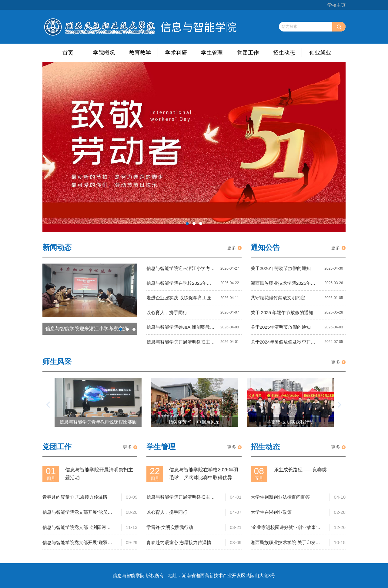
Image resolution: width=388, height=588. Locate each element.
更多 (232, 248)
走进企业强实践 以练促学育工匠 (179, 298)
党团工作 (248, 53)
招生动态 (284, 53)
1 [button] (187, 224)
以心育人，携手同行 (167, 312)
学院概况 (104, 53)
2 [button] (194, 224)
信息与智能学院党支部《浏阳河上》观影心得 (74, 528)
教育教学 (140, 53)
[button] (48, 405)
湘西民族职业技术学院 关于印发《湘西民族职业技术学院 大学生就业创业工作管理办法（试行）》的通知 (285, 543)
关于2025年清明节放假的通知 (281, 327)
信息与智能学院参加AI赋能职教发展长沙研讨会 (180, 329)
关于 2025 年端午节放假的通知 (282, 312)
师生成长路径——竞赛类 (300, 470)
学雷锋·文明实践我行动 (170, 527)
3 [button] (201, 224)
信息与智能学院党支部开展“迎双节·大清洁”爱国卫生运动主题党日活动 (78, 543)
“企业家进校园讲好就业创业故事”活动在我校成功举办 (286, 528)
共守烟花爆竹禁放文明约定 (278, 298)
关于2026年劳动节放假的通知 (281, 268)
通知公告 (265, 247)
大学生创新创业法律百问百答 (280, 497)
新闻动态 (57, 247)
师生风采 (57, 362)
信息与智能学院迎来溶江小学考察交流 (181, 270)
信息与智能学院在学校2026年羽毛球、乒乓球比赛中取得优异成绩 (181, 285)
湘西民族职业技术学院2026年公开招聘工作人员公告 (283, 285)
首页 (68, 53)
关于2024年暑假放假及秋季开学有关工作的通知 (283, 344)
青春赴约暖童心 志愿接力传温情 (75, 497)
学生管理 (212, 53)
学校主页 (336, 5)
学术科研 (176, 53)
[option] (194, 147)
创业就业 (320, 53)
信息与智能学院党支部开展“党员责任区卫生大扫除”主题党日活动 (77, 513)
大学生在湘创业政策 (271, 512)
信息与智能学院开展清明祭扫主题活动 (181, 344)
